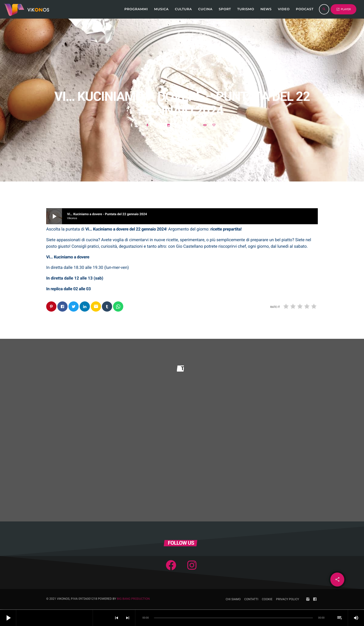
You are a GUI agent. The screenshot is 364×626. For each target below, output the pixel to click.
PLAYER (343, 9)
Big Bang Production (133, 599)
